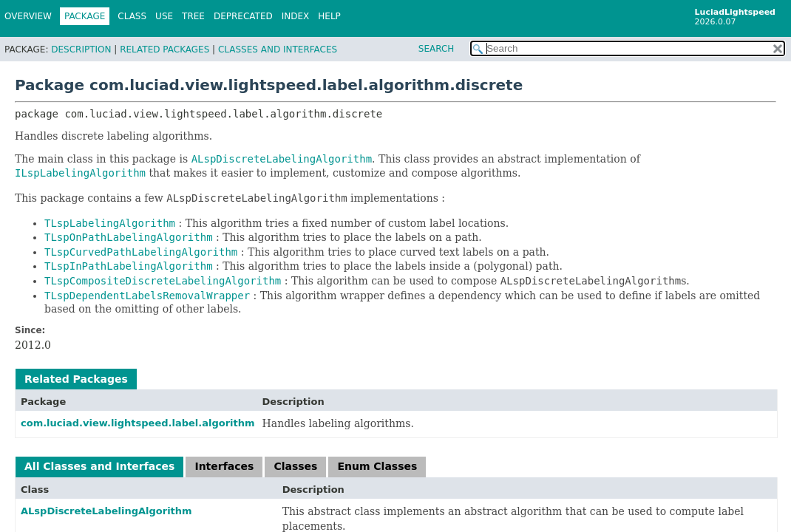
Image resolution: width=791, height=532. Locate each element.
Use (164, 16)
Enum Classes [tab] (377, 466)
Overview (28, 16)
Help (329, 16)
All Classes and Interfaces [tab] (99, 466)
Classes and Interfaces (278, 50)
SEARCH (437, 49)
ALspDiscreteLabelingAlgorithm (106, 511)
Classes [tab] (295, 466)
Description (81, 50)
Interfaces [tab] (224, 466)
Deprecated (243, 16)
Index (296, 16)
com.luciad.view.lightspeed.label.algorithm (138, 423)
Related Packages (164, 50)
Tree (193, 16)
